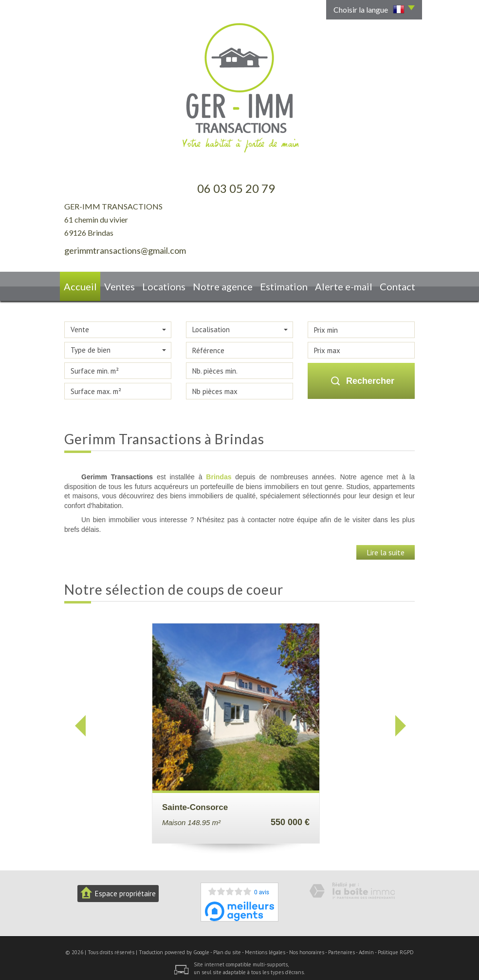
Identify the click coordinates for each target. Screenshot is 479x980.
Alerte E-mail (341, 284)
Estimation (285, 284)
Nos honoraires (307, 948)
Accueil (85, 284)
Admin (366, 948)
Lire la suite (386, 548)
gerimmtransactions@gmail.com (125, 250)
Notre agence (228, 284)
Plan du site (227, 948)
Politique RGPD (396, 948)
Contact (392, 284)
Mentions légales (265, 948)
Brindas (219, 472)
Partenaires (341, 948)
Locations (173, 284)
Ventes (127, 284)
